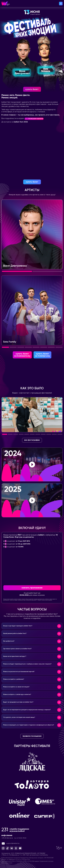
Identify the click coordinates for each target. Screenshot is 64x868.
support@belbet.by (10, 852)
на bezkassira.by (22, 364)
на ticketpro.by (42, 364)
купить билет (32, 182)
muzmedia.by (44, 864)
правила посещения (32, 745)
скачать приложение (32, 596)
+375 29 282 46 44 (7, 847)
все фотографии (32, 449)
